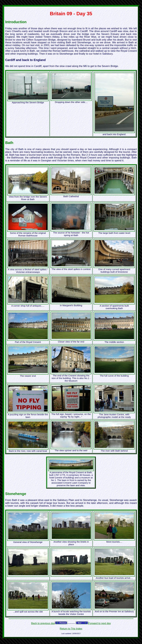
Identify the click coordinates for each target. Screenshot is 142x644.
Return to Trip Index (71, 629)
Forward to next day (99, 623)
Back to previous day (43, 623)
